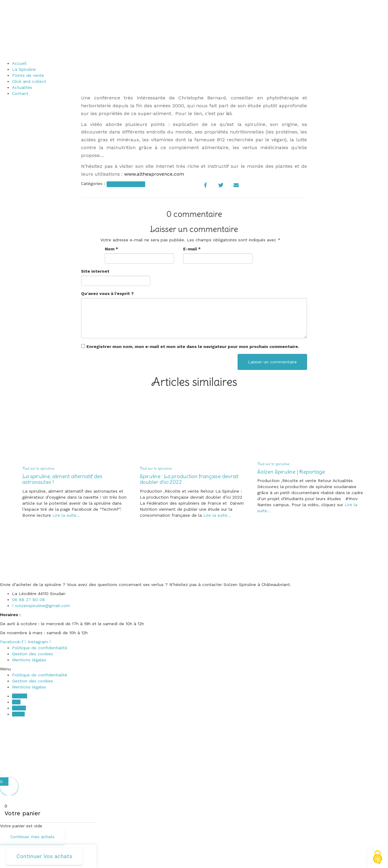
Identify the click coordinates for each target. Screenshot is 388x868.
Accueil (19, 63)
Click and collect (29, 81)
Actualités (22, 87)
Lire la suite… (65, 515)
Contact (20, 93)
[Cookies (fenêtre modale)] (377, 858)
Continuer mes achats (32, 837)
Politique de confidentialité (40, 648)
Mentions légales (29, 660)
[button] (194, 669)
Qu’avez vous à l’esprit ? (107, 293)
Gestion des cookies (33, 654)
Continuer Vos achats (44, 856)
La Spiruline (24, 69)
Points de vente (28, 75)
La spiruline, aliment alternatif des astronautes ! (62, 479)
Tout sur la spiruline (126, 184)
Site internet (95, 271)
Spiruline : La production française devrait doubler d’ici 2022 (189, 479)
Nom (111, 249)
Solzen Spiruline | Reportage (291, 472)
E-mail (192, 249)
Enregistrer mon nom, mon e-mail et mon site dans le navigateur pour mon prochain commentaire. (193, 346)
